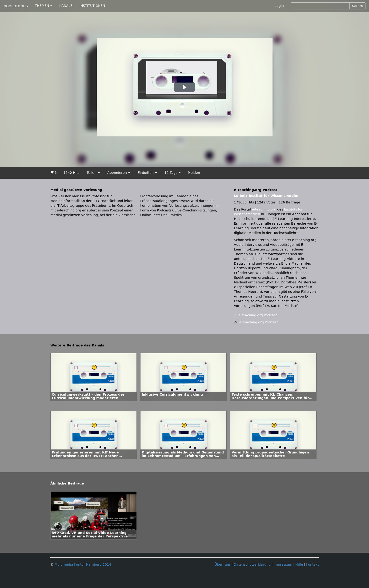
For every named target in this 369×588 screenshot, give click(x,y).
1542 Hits (71, 173)
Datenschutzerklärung (252, 565)
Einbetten (147, 173)
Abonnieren (119, 173)
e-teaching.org (264, 209)
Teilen (93, 173)
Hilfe (299, 565)
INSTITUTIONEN (92, 6)
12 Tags (172, 173)
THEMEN (44, 6)
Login (279, 6)
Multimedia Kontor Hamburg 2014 (83, 565)
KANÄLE (66, 6)
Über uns (223, 565)
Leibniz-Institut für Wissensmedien (267, 196)
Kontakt (312, 565)
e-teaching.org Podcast (258, 315)
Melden (194, 173)
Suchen (357, 6)
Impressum (283, 565)
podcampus (16, 6)
